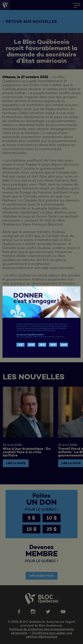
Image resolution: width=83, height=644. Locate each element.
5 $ (20, 345)
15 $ (42, 345)
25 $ (53, 345)
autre (64, 345)
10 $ (31, 345)
